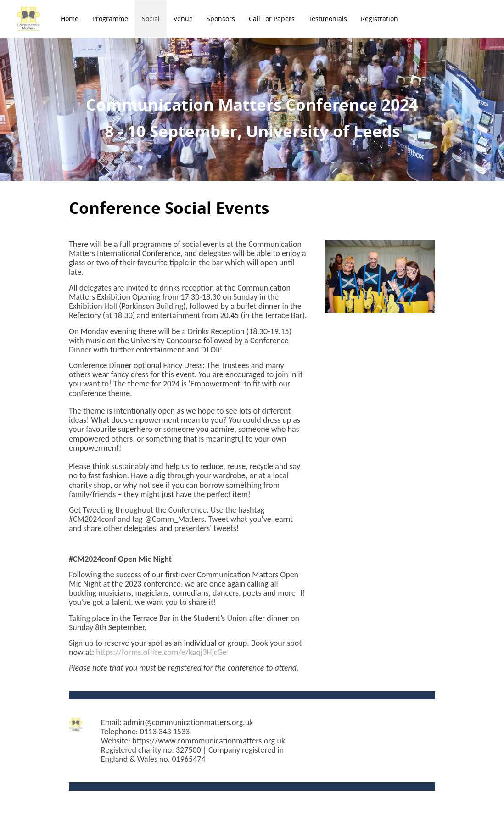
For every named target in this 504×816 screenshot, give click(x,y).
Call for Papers (272, 19)
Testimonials (328, 19)
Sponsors (221, 19)
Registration (379, 19)
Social (151, 19)
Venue (183, 19)
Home (70, 19)
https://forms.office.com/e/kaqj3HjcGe (161, 652)
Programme (110, 19)
